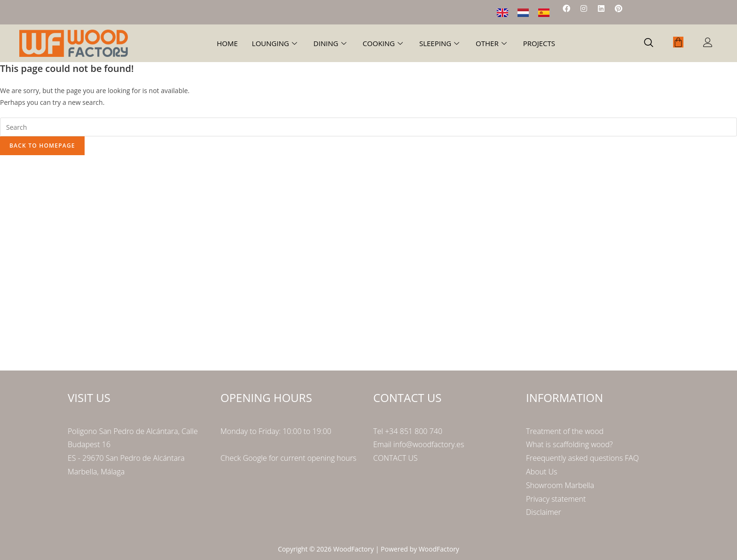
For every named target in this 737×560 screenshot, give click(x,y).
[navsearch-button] (649, 43)
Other (492, 43)
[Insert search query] (368, 127)
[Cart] (678, 42)
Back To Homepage (42, 146)
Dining (331, 43)
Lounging (276, 43)
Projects (539, 43)
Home (227, 43)
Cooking (384, 43)
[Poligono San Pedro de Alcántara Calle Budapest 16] (368, 261)
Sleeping (440, 43)
